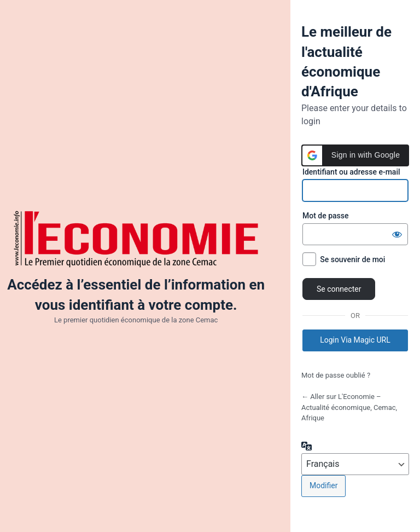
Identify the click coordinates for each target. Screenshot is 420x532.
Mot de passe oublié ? (336, 375)
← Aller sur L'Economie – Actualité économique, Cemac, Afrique (349, 407)
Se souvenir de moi (352, 259)
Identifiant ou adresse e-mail (351, 172)
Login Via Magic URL (355, 340)
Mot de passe (326, 216)
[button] (355, 155)
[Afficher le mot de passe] (397, 234)
